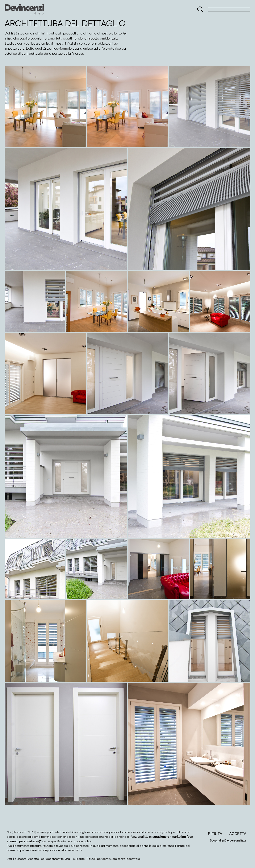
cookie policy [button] (83, 842)
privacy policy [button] (163, 832)
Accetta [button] (238, 834)
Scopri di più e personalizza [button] (228, 840)
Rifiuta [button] (215, 834)
